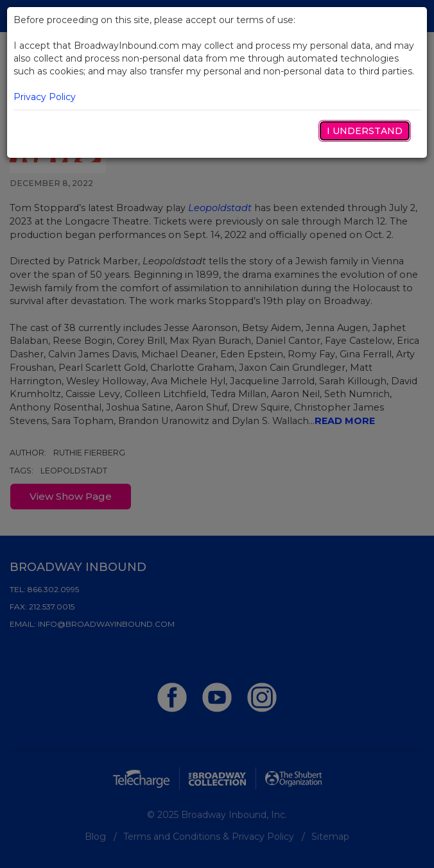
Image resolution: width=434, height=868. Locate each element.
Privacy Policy (45, 97)
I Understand (365, 131)
